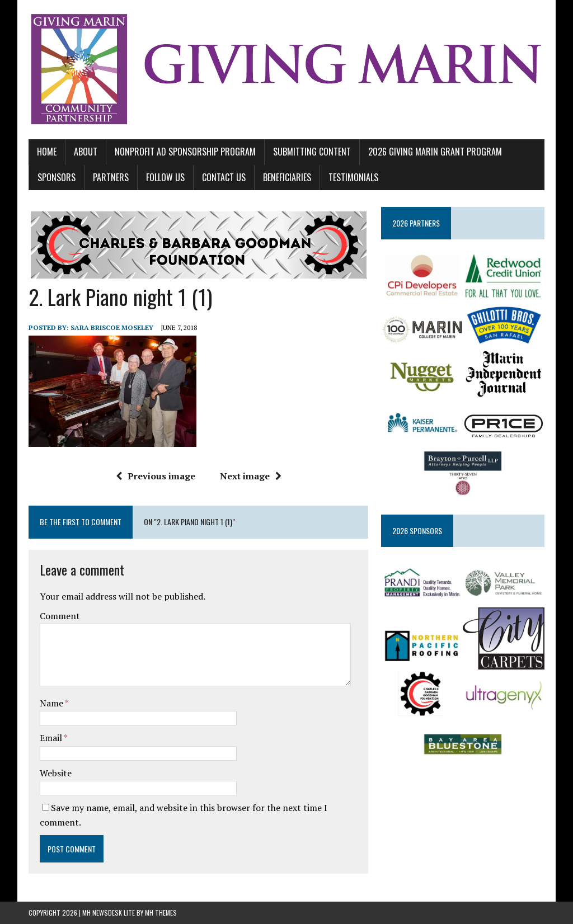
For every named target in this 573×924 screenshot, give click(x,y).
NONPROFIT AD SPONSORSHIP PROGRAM (185, 152)
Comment (60, 616)
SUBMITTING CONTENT (312, 152)
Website (56, 773)
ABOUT (86, 152)
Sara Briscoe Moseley (112, 327)
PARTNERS (111, 177)
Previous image (156, 476)
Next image (251, 476)
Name (52, 703)
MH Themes (161, 913)
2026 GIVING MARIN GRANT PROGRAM (435, 152)
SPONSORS (57, 177)
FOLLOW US (165, 177)
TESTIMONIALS (353, 177)
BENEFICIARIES (287, 177)
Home (47, 152)
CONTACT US (224, 177)
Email (52, 738)
